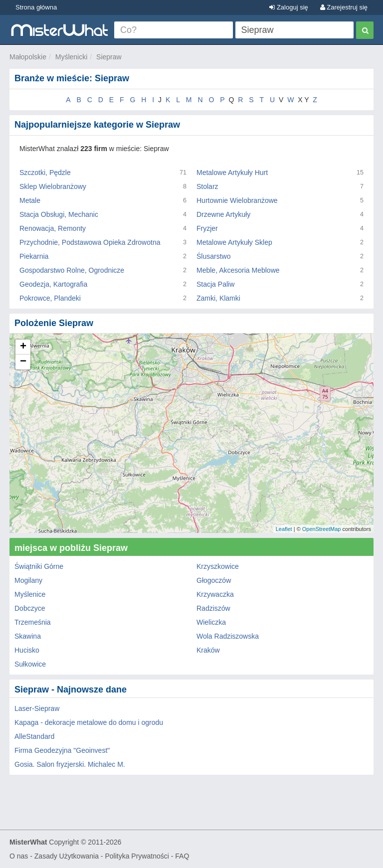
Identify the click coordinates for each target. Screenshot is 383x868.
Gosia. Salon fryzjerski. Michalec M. (70, 764)
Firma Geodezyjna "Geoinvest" (62, 750)
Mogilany (28, 580)
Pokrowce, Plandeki (50, 298)
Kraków (208, 650)
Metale (30, 200)
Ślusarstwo (213, 256)
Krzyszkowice (218, 566)
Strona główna (36, 7)
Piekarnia (34, 256)
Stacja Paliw (215, 284)
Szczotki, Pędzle (45, 173)
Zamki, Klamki (218, 298)
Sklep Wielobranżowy (53, 186)
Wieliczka (211, 622)
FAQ (182, 856)
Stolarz (207, 186)
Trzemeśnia (33, 622)
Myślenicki (72, 57)
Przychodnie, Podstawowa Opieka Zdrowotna (90, 242)
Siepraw (109, 57)
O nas (19, 856)
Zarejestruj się (344, 7)
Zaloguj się (288, 7)
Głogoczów (214, 580)
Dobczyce (30, 608)
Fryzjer (207, 228)
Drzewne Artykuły (223, 214)
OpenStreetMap (322, 529)
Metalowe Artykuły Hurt (232, 173)
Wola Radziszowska (228, 636)
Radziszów (213, 608)
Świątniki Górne (39, 566)
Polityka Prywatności (137, 856)
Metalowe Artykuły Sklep (234, 242)
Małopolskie (28, 57)
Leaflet (284, 529)
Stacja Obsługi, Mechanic (59, 214)
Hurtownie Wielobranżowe (237, 200)
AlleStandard (34, 736)
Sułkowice (30, 664)
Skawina (28, 636)
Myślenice (30, 594)
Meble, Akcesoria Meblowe (238, 270)
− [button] (23, 362)
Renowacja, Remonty (53, 228)
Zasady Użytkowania (67, 856)
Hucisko (27, 650)
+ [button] (23, 347)
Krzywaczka (215, 594)
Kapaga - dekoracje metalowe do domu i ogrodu (89, 722)
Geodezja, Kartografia (53, 284)
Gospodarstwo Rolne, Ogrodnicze (72, 270)
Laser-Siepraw (37, 708)
